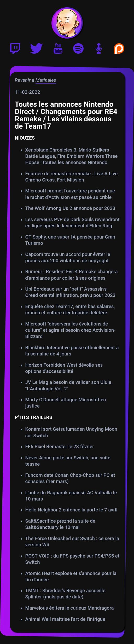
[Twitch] (15, 50)
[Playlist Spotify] (78, 50)
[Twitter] (36, 50)
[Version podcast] (99, 50)
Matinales (46, 80)
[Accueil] (67, 23)
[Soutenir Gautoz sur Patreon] (119, 50)
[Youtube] (58, 50)
